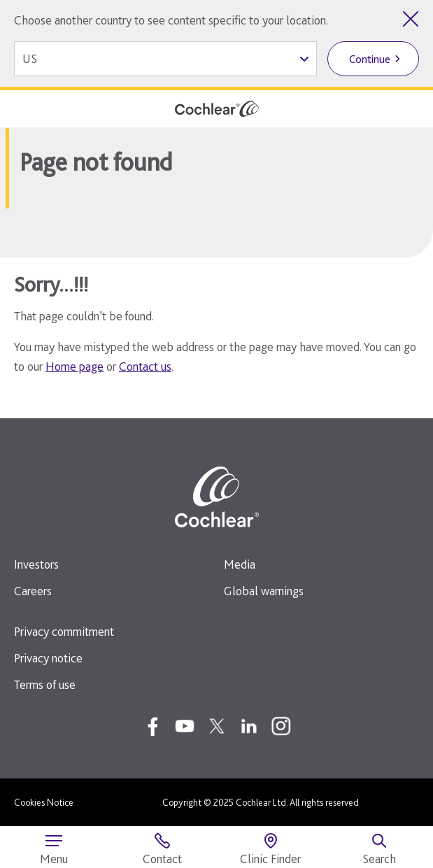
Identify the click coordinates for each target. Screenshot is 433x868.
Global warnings (264, 591)
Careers (33, 591)
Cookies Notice (44, 802)
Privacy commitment (64, 631)
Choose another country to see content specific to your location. (171, 20)
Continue (370, 59)
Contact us (145, 366)
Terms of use (45, 684)
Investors (36, 564)
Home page (74, 366)
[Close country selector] (411, 19)
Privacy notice (48, 658)
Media (240, 564)
